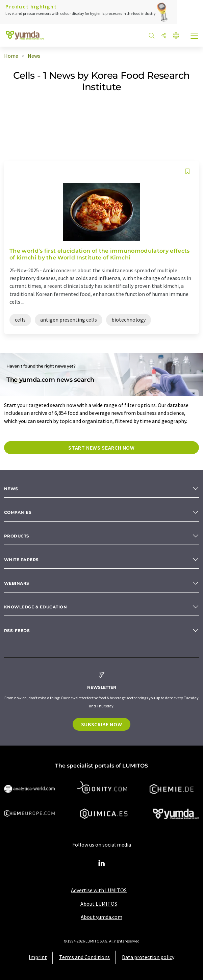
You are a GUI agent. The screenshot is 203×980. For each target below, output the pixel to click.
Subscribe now (101, 724)
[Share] (164, 36)
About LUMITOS (99, 904)
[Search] (152, 36)
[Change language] (176, 36)
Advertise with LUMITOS (99, 890)
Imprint (38, 957)
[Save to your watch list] (187, 171)
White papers (21, 560)
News (11, 489)
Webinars (17, 583)
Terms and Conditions (84, 957)
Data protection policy (148, 957)
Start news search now (101, 448)
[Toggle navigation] (195, 36)
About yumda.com (101, 917)
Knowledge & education (35, 607)
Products (17, 536)
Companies (18, 512)
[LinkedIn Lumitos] (102, 863)
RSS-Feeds (17, 631)
